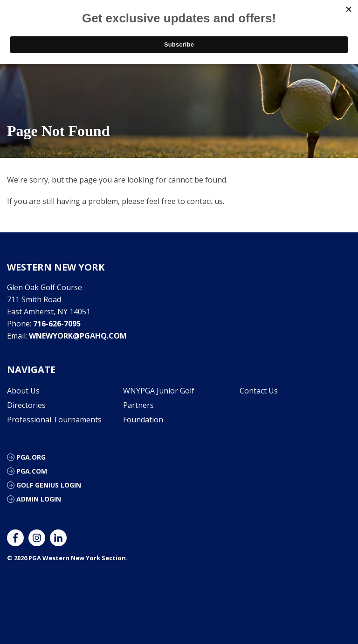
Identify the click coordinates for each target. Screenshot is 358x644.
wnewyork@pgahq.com (78, 336)
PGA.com (32, 471)
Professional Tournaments (54, 420)
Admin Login (39, 499)
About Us (23, 391)
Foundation (143, 420)
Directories (26, 405)
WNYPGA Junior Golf (159, 391)
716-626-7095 (57, 324)
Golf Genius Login (49, 485)
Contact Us (259, 391)
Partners (138, 405)
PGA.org (31, 457)
